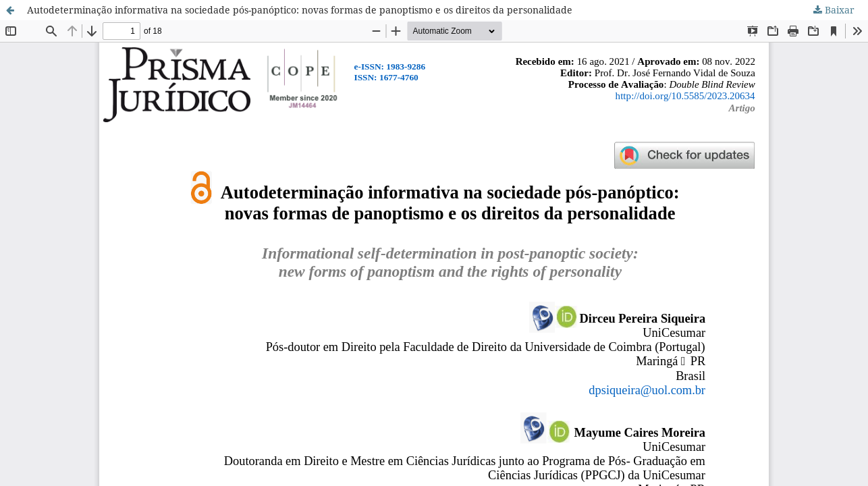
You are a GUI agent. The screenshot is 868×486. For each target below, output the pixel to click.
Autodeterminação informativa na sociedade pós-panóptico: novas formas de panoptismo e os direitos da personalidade (300, 10)
